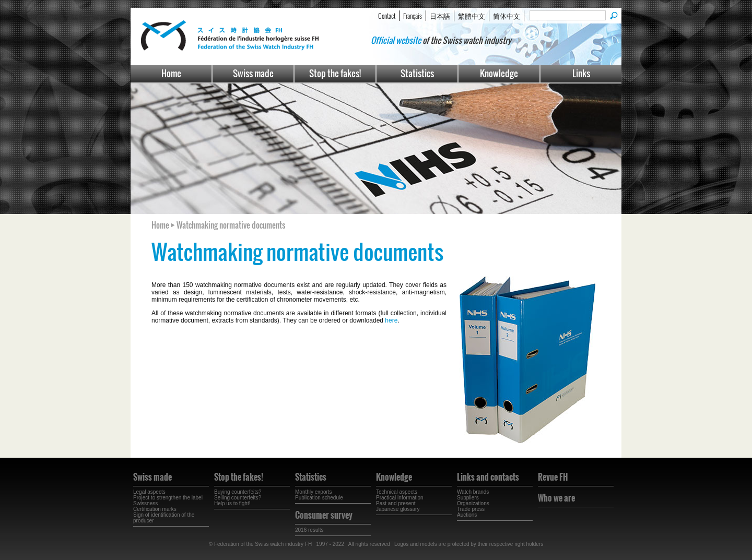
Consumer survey (324, 515)
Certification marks (155, 509)
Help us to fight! (232, 503)
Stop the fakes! (335, 73)
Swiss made (253, 73)
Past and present (396, 503)
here (391, 320)
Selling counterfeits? (238, 498)
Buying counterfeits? (238, 492)
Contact (387, 16)
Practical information (400, 498)
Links (581, 73)
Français (413, 16)
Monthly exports (314, 492)
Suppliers (468, 498)
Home (171, 73)
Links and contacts (488, 477)
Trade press (471, 509)
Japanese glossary (398, 509)
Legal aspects (149, 492)
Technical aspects (397, 492)
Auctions (467, 515)
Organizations (473, 503)
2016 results (309, 530)
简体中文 (507, 16)
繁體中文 (472, 16)
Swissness (145, 503)
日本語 (440, 16)
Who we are (556, 498)
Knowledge (499, 73)
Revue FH (553, 477)
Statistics (417, 73)
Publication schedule (319, 498)
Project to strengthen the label (168, 498)
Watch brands (473, 492)
